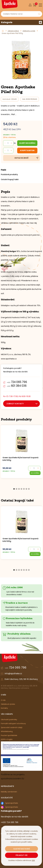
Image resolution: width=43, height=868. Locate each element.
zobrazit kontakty (15, 404)
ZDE (33, 860)
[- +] (34, 468)
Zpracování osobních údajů (12, 727)
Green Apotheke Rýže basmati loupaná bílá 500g (20, 459)
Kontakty (4, 708)
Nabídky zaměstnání (9, 792)
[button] (35, 473)
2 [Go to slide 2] (17, 489)
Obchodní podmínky (9, 720)
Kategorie (21, 22)
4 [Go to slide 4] (21, 489)
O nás (3, 700)
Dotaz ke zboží (22, 158)
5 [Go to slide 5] (24, 489)
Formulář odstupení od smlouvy (13, 724)
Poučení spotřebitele (9, 735)
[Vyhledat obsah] (39, 14)
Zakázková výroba (8, 704)
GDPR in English (7, 739)
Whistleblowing (7, 731)
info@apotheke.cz (13, 674)
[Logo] (9, 5)
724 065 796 (17, 382)
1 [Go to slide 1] (14, 489)
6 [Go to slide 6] (26, 489)
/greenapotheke (12, 803)
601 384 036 (17, 386)
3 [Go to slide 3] (19, 489)
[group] (22, 454)
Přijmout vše (22, 855)
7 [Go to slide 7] (29, 489)
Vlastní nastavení (22, 849)
